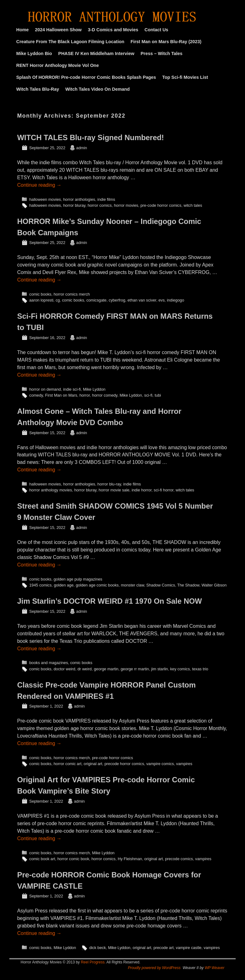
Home (22, 30)
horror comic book (73, 859)
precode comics (179, 859)
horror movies (126, 205)
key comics (180, 669)
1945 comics (41, 585)
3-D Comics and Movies (113, 30)
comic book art (42, 859)
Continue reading (39, 185)
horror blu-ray (109, 484)
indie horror (142, 490)
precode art (164, 948)
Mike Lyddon (94, 389)
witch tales (193, 205)
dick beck (98, 948)
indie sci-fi (72, 389)
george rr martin (135, 669)
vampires (184, 764)
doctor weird (64, 669)
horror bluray (74, 205)
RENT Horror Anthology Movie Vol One (58, 65)
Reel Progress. (93, 962)
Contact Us (156, 30)
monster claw (132, 585)
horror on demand (45, 389)
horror (84, 395)
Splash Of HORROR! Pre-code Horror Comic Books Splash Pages (86, 77)
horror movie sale (114, 490)
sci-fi (148, 395)
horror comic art (68, 764)
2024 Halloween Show (58, 30)
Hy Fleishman (130, 859)
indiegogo (176, 300)
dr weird (84, 669)
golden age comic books (97, 585)
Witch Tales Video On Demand (97, 89)
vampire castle (189, 948)
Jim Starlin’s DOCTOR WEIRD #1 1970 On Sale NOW (110, 601)
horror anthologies (79, 199)
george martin (106, 669)
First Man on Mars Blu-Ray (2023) (166, 42)
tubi (158, 395)
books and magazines (49, 663)
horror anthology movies (51, 490)
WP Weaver (215, 968)
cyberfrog (117, 300)
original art (93, 764)
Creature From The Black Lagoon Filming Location (70, 42)
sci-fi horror (164, 490)
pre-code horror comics (161, 205)
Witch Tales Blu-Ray (38, 89)
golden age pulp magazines (78, 579)
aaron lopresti (41, 300)
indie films (106, 199)
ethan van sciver (142, 300)
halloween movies (45, 199)
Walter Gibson (214, 585)
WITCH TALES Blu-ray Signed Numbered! (91, 137)
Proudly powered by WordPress (154, 968)
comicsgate (97, 300)
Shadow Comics (161, 585)
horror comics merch (72, 294)
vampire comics (160, 764)
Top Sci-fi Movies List (185, 77)
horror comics (100, 205)
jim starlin (159, 669)
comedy (36, 395)
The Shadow (188, 585)
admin (82, 148)
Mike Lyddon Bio (34, 53)
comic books (40, 294)
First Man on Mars (61, 395)
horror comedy (105, 395)
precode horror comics (124, 764)
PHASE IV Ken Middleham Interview (96, 53)
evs (162, 300)
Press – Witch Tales (162, 53)
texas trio (200, 669)
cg (58, 300)
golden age (64, 585)
